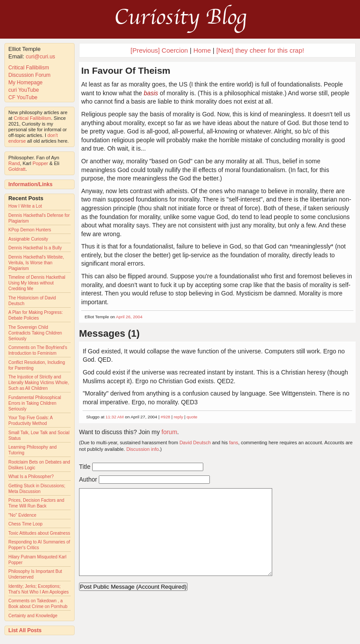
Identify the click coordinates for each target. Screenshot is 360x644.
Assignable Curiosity (28, 239)
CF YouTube (23, 97)
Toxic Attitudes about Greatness (39, 533)
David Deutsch (195, 443)
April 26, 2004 (129, 317)
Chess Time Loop (25, 524)
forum (169, 432)
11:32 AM (114, 417)
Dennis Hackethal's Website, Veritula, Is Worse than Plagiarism (36, 263)
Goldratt (17, 169)
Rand (14, 163)
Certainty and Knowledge (33, 616)
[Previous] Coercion (159, 50)
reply (178, 417)
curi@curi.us (41, 57)
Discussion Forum (29, 75)
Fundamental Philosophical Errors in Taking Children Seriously (35, 403)
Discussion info (143, 449)
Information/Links (31, 184)
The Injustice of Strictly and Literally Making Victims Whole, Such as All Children (39, 383)
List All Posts (25, 630)
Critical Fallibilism (29, 68)
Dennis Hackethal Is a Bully (35, 248)
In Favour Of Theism (126, 70)
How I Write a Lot (25, 206)
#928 (166, 417)
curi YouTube (24, 90)
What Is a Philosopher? (31, 477)
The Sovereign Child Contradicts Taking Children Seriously (35, 333)
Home (202, 50)
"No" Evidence (22, 515)
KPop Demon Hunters (30, 230)
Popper (40, 163)
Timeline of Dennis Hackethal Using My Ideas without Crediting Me (37, 283)
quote (192, 417)
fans (234, 443)
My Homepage (25, 83)
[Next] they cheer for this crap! (260, 50)
